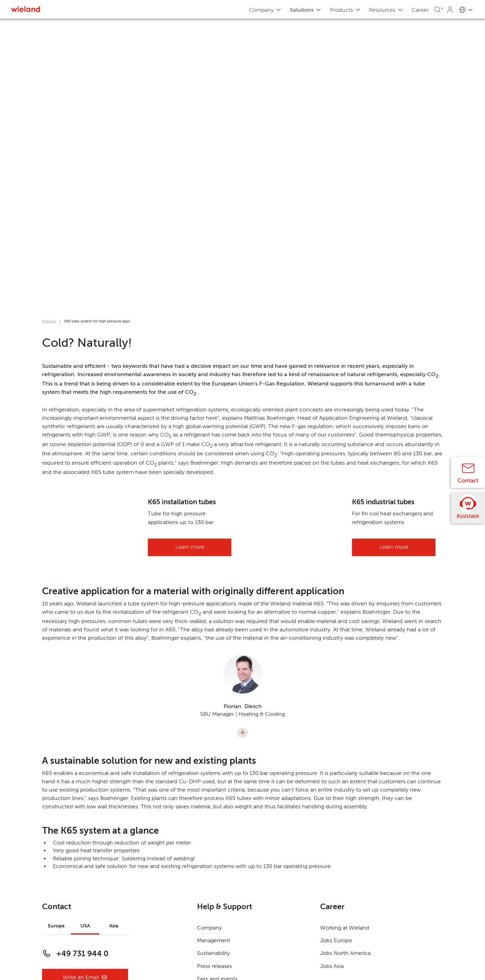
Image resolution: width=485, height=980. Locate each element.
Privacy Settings (62, 946)
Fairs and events (217, 844)
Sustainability (213, 819)
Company (209, 793)
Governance (58, 934)
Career (420, 10)
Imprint (206, 921)
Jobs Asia (332, 831)
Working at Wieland (345, 793)
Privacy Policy (59, 921)
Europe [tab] (56, 791)
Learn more (190, 382)
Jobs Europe (336, 806)
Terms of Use (214, 934)
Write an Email (85, 843)
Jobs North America (345, 819)
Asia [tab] (114, 791)
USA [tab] (85, 791)
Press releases (215, 831)
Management (214, 806)
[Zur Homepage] (26, 9)
